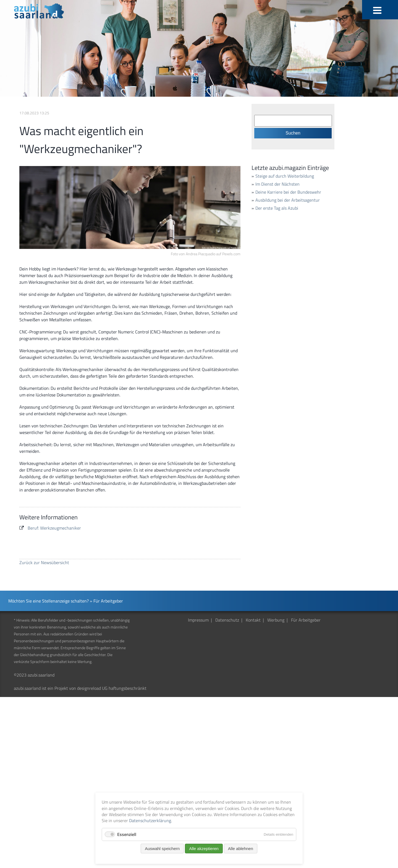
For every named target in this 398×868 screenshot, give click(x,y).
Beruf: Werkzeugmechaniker (54, 528)
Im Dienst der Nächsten (277, 184)
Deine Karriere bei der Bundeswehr (288, 192)
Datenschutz (227, 620)
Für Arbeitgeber (306, 620)
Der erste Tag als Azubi (277, 208)
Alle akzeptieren (204, 849)
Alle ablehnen (241, 849)
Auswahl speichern (162, 849)
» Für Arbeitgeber (106, 601)
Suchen (293, 133)
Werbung (276, 620)
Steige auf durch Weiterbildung (285, 176)
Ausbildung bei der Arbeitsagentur (288, 200)
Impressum (198, 620)
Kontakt (253, 620)
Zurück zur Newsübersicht (44, 562)
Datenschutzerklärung (150, 820)
